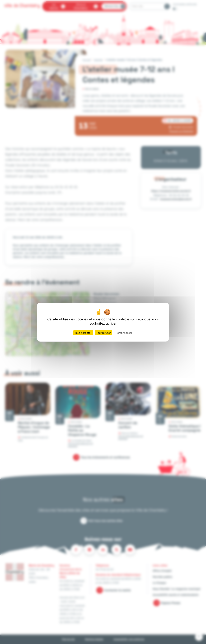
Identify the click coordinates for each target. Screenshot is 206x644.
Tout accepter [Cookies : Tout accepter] (83, 333)
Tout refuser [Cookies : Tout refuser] (104, 333)
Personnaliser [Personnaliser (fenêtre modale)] (124, 333)
